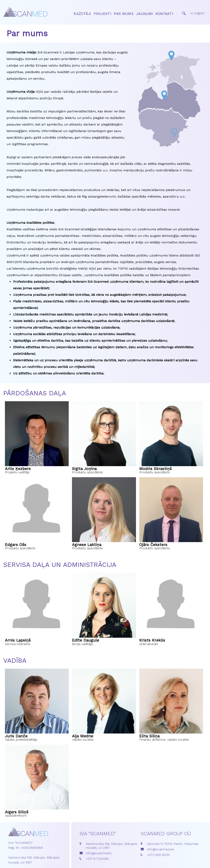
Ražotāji (82, 14)
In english (197, 13)
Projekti (102, 14)
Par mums (124, 14)
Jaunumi (145, 14)
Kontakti (164, 14)
